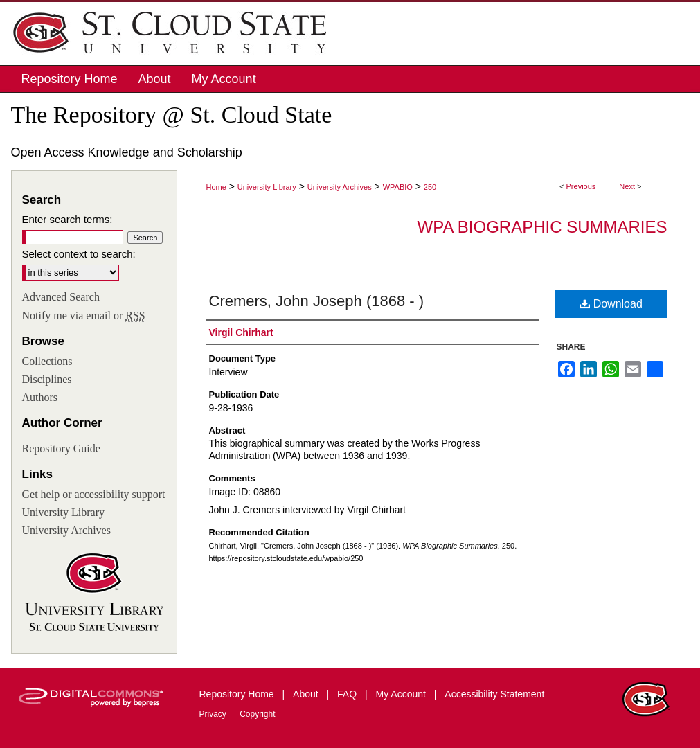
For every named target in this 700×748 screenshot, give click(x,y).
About (307, 694)
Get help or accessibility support (94, 494)
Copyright (257, 714)
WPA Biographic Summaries (542, 227)
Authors (40, 397)
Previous (581, 186)
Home (216, 187)
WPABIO (398, 187)
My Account (402, 694)
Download (611, 304)
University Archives (340, 187)
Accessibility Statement (494, 694)
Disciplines (47, 379)
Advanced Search (61, 297)
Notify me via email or (84, 316)
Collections (47, 361)
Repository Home (238, 694)
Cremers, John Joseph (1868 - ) (317, 301)
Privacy (214, 714)
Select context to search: (79, 254)
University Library (267, 187)
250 (430, 187)
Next (627, 186)
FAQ (348, 694)
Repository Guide (61, 448)
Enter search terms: (68, 219)
